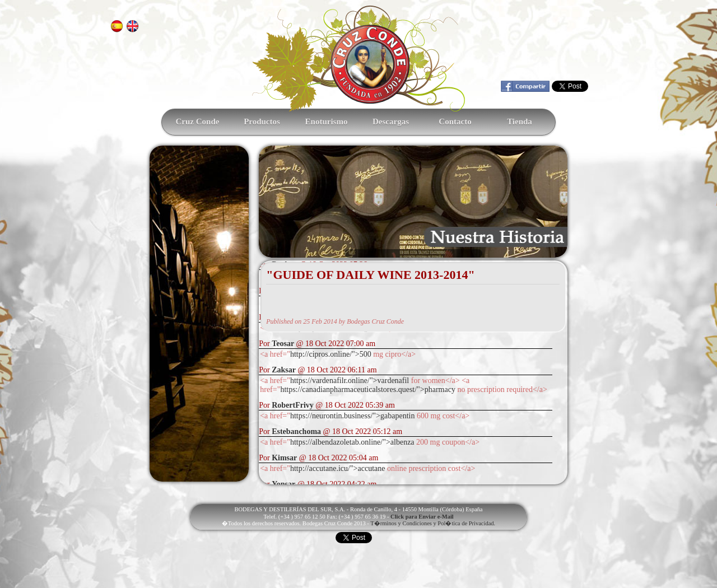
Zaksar (284, 370)
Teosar (283, 344)
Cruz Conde (198, 122)
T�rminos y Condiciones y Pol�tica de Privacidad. (433, 523)
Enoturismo (327, 122)
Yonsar (283, 484)
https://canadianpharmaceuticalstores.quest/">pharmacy (368, 389)
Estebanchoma (296, 431)
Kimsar (284, 458)
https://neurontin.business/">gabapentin (352, 416)
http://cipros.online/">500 (331, 354)
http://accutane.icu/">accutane (337, 468)
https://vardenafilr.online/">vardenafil (350, 381)
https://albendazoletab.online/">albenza (352, 442)
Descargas (391, 122)
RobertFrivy (293, 405)
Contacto (455, 122)
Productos (262, 122)
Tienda (520, 122)
